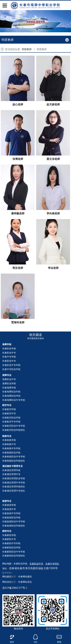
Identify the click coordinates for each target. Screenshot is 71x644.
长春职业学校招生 (14, 556)
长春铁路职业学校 (11, 453)
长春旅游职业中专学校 (14, 521)
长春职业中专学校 (11, 365)
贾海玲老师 (18, 322)
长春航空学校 (9, 409)
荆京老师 (18, 268)
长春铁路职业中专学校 (14, 457)
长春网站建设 (25, 577)
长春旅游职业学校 (11, 517)
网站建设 (7, 577)
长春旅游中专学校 (11, 513)
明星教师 (27, 49)
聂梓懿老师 (18, 213)
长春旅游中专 (9, 509)
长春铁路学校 (9, 440)
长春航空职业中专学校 (14, 426)
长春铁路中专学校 (11, 448)
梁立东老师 (53, 159)
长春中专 (9, 539)
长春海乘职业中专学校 (14, 400)
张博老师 (18, 159)
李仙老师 (53, 268)
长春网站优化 (25, 582)
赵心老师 (18, 104)
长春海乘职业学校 (11, 392)
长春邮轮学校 (9, 535)
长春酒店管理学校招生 (14, 487)
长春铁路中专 (9, 444)
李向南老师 (53, 213)
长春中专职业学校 (11, 369)
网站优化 (7, 582)
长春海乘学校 (9, 388)
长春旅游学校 (9, 505)
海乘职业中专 (9, 379)
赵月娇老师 (53, 104)
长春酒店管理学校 (11, 470)
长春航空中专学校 (11, 422)
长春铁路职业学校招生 (14, 461)
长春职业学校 (9, 348)
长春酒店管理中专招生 (14, 491)
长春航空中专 (9, 413)
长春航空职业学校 (11, 418)
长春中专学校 (9, 357)
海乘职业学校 (9, 383)
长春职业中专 (9, 353)
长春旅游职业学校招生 (14, 526)
